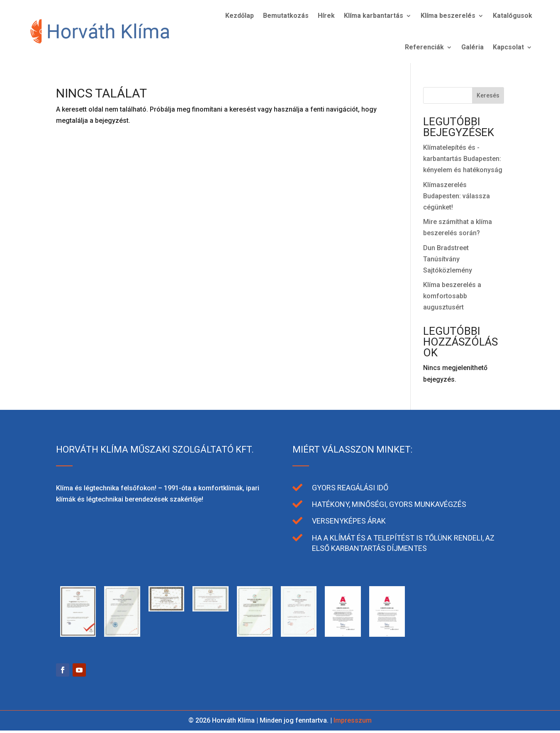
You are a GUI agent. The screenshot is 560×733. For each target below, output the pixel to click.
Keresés (488, 95)
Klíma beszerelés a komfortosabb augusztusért (452, 296)
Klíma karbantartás (374, 16)
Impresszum (353, 720)
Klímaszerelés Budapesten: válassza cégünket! (457, 196)
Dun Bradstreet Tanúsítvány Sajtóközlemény (448, 259)
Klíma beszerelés (448, 16)
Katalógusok (513, 16)
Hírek (326, 16)
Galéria (472, 47)
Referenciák (424, 47)
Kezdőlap (240, 16)
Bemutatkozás (286, 16)
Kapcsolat (508, 47)
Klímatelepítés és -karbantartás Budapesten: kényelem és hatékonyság (463, 159)
